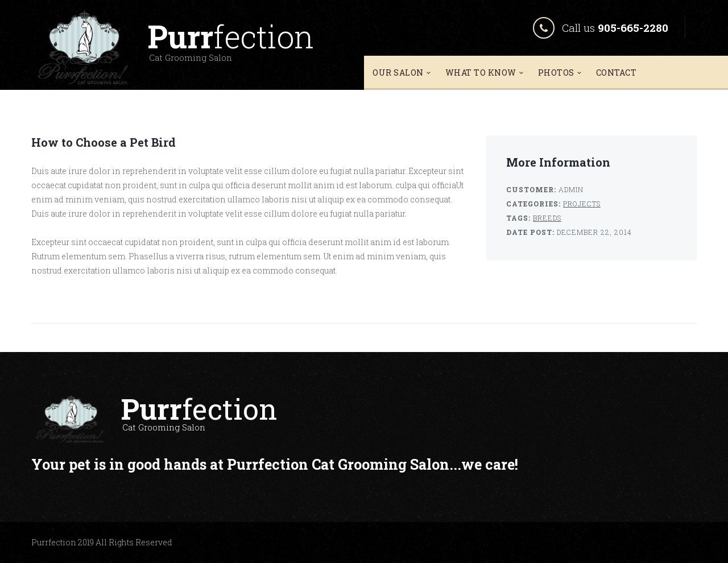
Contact (617, 73)
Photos (556, 73)
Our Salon (398, 73)
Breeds (547, 218)
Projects (582, 204)
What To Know (481, 73)
